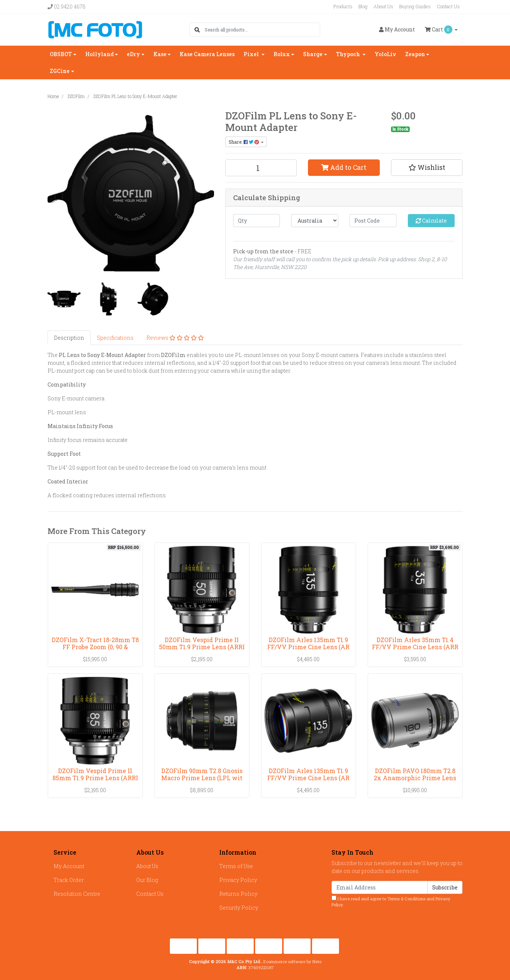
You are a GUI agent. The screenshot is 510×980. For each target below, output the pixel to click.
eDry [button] (133, 54)
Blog (363, 6)
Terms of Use (236, 866)
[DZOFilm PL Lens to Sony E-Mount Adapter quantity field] (261, 168)
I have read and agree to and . (391, 902)
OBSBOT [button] (61, 54)
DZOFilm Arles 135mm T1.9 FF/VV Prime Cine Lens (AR (308, 643)
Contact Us (448, 6)
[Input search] (262, 30)
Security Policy (239, 908)
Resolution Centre (77, 894)
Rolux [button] (282, 54)
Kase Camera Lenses (207, 54)
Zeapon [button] (415, 54)
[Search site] (197, 30)
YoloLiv (385, 54)
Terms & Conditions (406, 899)
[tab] (69, 338)
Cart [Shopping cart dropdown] (439, 30)
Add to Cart (344, 167)
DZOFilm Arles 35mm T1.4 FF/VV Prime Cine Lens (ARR (415, 643)
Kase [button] (160, 54)
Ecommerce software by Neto (292, 961)
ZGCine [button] (60, 71)
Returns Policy (238, 894)
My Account (69, 866)
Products (343, 6)
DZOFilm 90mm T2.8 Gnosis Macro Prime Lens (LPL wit (202, 774)
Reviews (175, 338)
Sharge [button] (313, 54)
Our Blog (147, 880)
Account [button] (397, 29)
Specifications (115, 338)
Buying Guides (415, 6)
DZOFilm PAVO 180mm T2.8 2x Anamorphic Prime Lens (415, 774)
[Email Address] (380, 887)
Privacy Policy (238, 880)
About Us (383, 6)
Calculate (431, 221)
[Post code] (373, 221)
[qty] (257, 221)
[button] (427, 168)
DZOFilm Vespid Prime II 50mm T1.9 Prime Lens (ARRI (202, 643)
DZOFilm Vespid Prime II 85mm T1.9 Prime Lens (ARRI (95, 774)
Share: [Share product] (244, 142)
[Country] (315, 221)
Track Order (69, 880)
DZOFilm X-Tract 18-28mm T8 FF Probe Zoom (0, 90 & (95, 643)
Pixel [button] (252, 54)
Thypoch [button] (349, 54)
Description (69, 338)
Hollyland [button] (100, 54)
